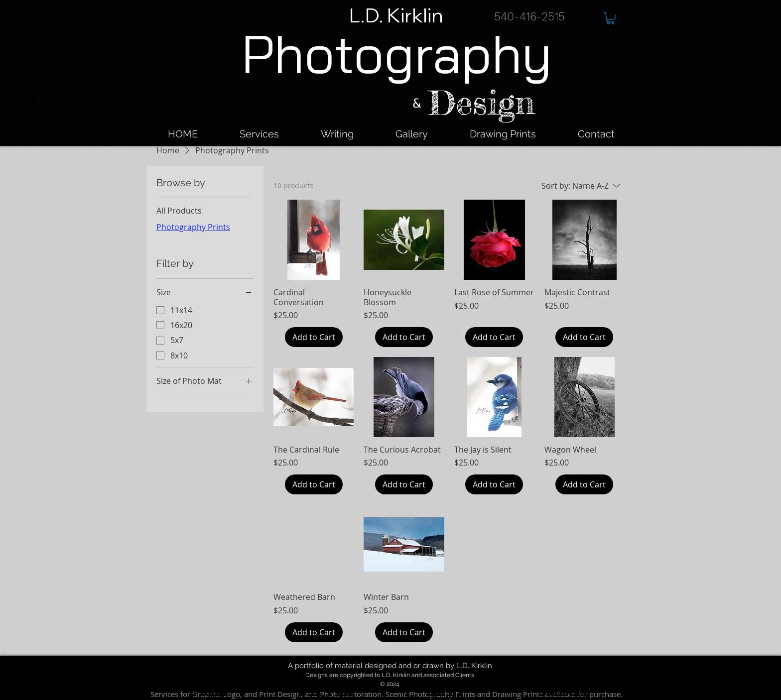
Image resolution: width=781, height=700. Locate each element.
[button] (611, 18)
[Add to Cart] (314, 337)
